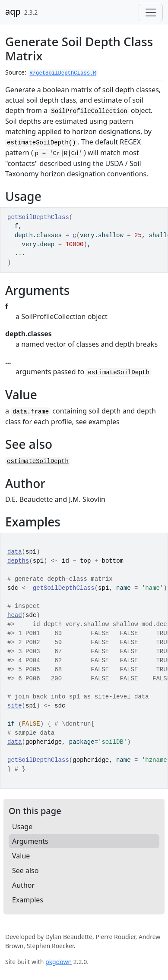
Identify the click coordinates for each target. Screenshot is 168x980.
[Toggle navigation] (151, 13)
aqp (13, 11)
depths (18, 561)
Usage (22, 827)
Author (23, 885)
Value (21, 856)
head (15, 615)
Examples (28, 900)
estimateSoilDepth (119, 373)
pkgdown (59, 962)
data (15, 552)
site (15, 706)
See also (25, 870)
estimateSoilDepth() (41, 143)
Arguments (30, 841)
